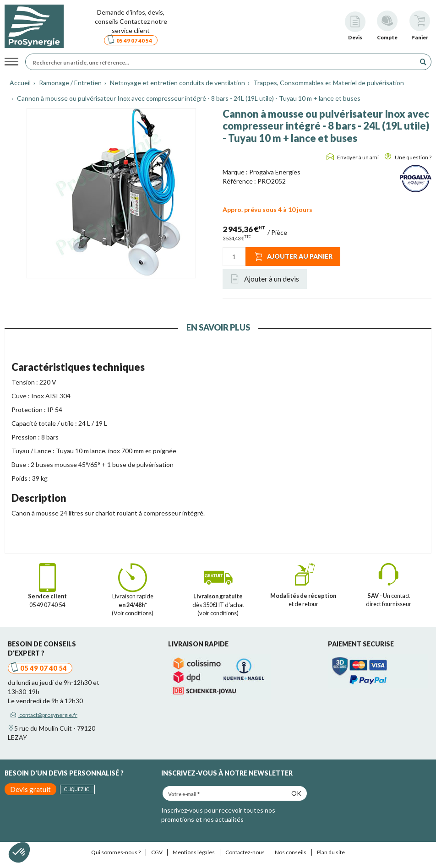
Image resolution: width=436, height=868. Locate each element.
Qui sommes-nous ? (116, 852)
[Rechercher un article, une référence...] (223, 62)
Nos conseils (291, 852)
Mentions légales (194, 852)
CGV (157, 852)
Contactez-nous (245, 852)
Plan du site (331, 852)
